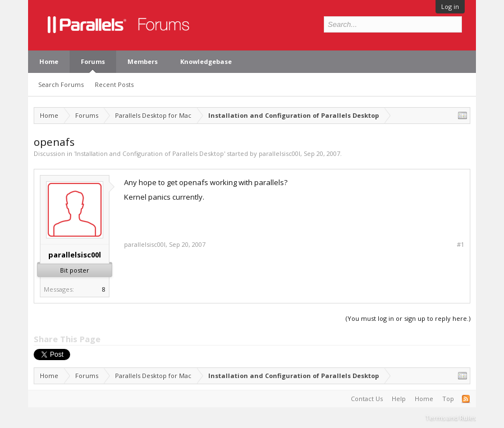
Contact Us (367, 399)
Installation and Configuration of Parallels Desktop (150, 153)
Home (49, 61)
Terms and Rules (451, 418)
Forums (93, 61)
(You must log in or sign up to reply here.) (408, 318)
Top (448, 399)
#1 (461, 245)
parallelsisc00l (280, 153)
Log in (450, 6)
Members (143, 61)
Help (399, 399)
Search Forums (61, 84)
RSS (466, 399)
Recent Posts (114, 84)
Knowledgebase (206, 61)
